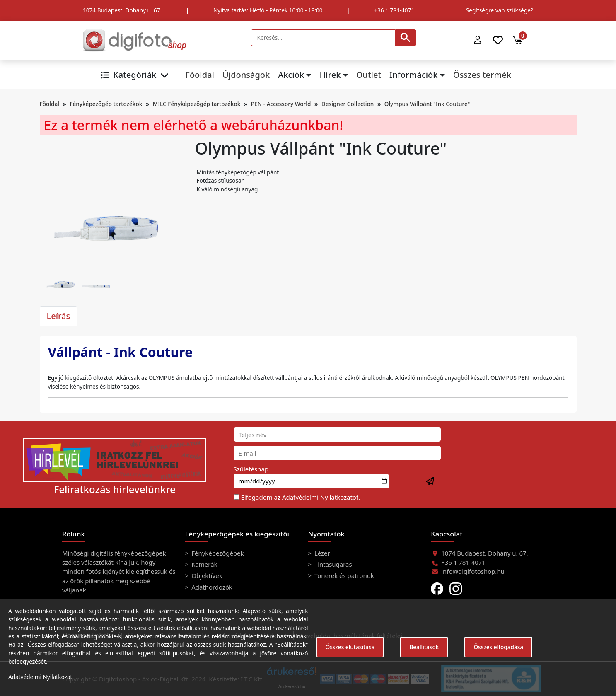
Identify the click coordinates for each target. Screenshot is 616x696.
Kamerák (203, 564)
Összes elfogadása (498, 647)
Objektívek (206, 575)
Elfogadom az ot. (301, 497)
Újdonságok (246, 75)
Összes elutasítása (350, 647)
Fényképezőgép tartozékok (106, 104)
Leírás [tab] (59, 316)
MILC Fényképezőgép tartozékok (197, 104)
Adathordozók (211, 587)
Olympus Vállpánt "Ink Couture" (427, 104)
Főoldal (200, 75)
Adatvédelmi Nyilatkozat (317, 497)
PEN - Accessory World (281, 104)
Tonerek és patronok (343, 575)
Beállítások (424, 647)
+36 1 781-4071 (394, 10)
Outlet (369, 75)
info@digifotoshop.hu (473, 571)
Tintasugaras (332, 564)
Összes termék (482, 75)
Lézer (321, 553)
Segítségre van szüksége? (500, 10)
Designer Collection (348, 104)
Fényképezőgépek (217, 553)
